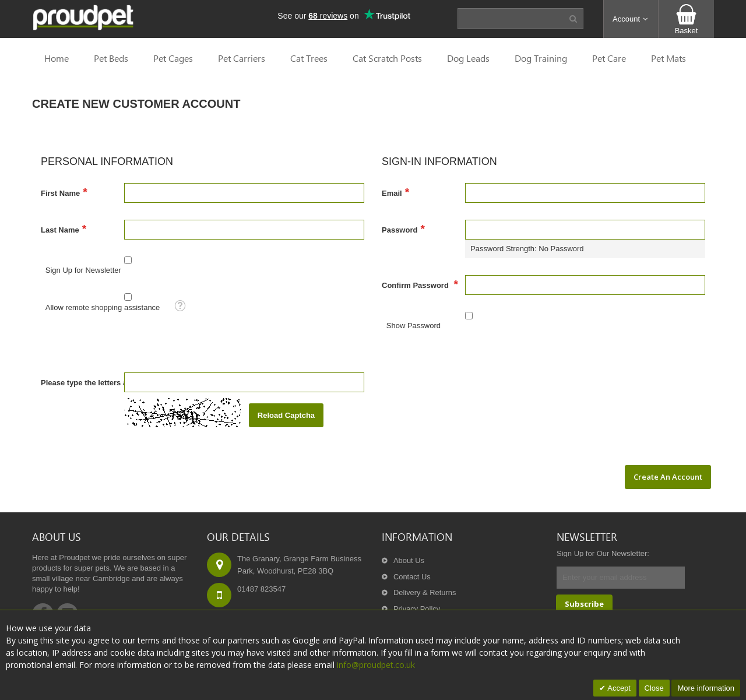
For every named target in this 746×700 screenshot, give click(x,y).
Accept (618, 688)
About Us (409, 560)
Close (654, 688)
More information (706, 688)
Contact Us (412, 577)
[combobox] (508, 19)
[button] (631, 19)
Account (631, 19)
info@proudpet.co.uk (376, 665)
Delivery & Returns (425, 593)
